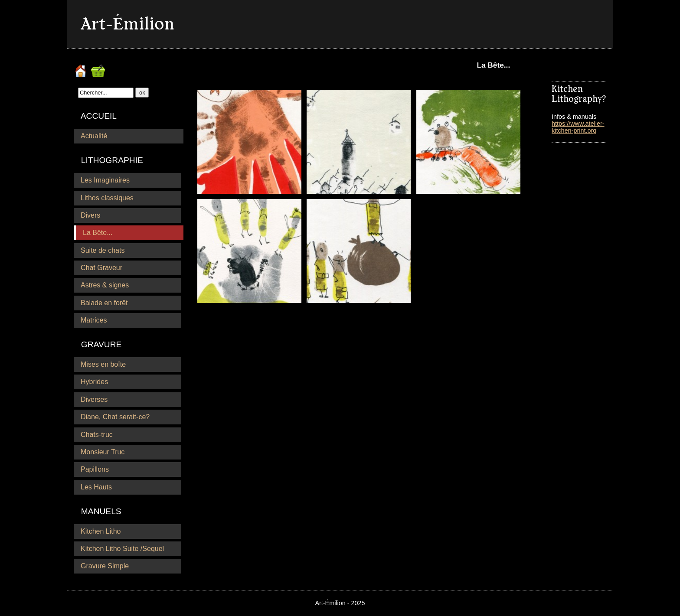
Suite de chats (103, 250)
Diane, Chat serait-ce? (115, 417)
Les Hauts (96, 487)
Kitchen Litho (101, 531)
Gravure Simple (105, 566)
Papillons (95, 469)
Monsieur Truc (103, 452)
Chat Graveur (101, 268)
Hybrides (94, 382)
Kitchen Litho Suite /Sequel (122, 549)
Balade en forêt (104, 303)
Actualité (94, 136)
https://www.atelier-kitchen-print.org (578, 127)
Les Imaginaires (105, 180)
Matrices (94, 320)
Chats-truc (97, 435)
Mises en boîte (103, 364)
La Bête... (98, 233)
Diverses (94, 399)
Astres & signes (105, 285)
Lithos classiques (107, 198)
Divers (90, 215)
